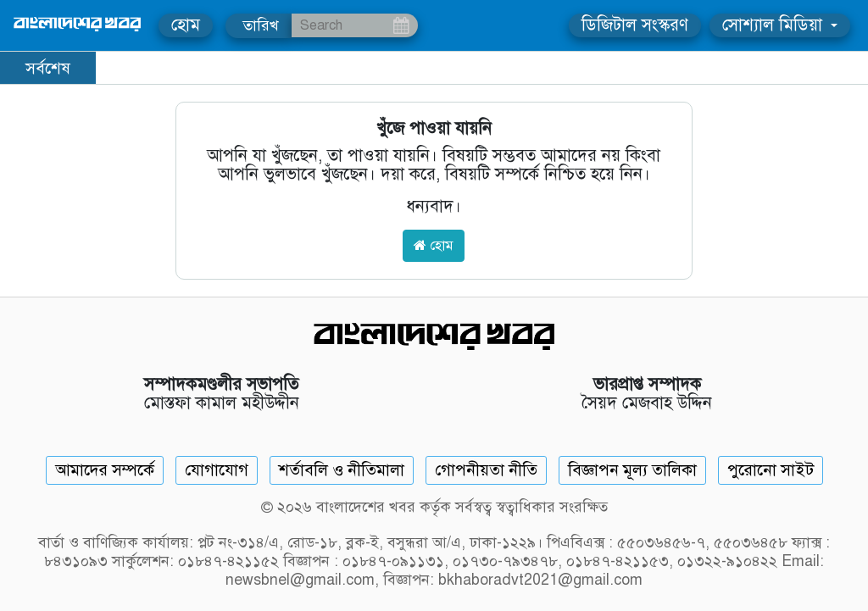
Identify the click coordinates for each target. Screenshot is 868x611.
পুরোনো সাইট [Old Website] (771, 470)
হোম (186, 25)
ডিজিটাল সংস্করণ (635, 25)
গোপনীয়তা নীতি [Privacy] (486, 470)
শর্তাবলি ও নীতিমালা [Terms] (342, 470)
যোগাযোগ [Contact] (217, 470)
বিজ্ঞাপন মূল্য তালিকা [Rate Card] (632, 470)
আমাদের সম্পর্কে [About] (105, 470)
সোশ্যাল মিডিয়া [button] (775, 25)
